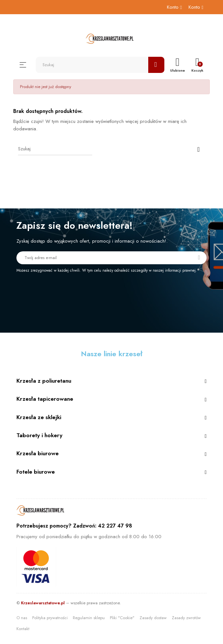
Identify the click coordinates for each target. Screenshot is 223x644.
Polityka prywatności (50, 618)
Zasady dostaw (153, 618)
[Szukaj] (55, 149)
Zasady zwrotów (186, 618)
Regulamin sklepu (89, 618)
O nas (22, 618)
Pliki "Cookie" (122, 618)
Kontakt (23, 629)
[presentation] (70, 291)
